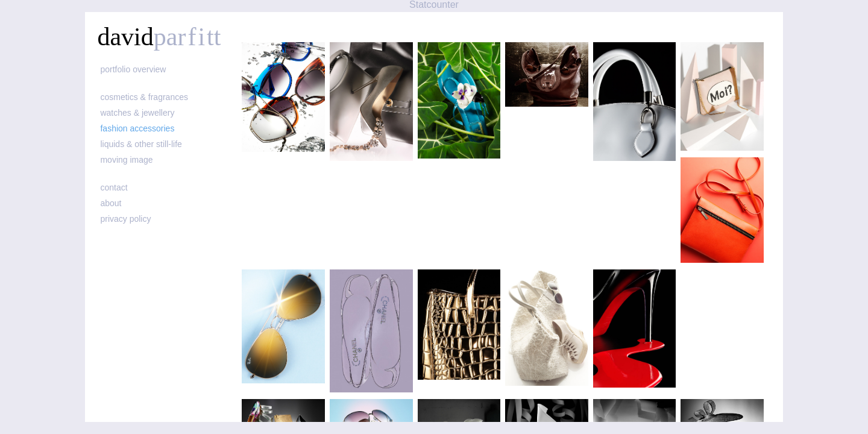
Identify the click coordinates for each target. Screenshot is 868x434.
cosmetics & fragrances (144, 97)
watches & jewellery (137, 113)
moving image (126, 160)
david (159, 37)
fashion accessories (137, 128)
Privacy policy (125, 219)
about (111, 203)
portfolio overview (133, 69)
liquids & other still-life (141, 144)
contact (114, 187)
